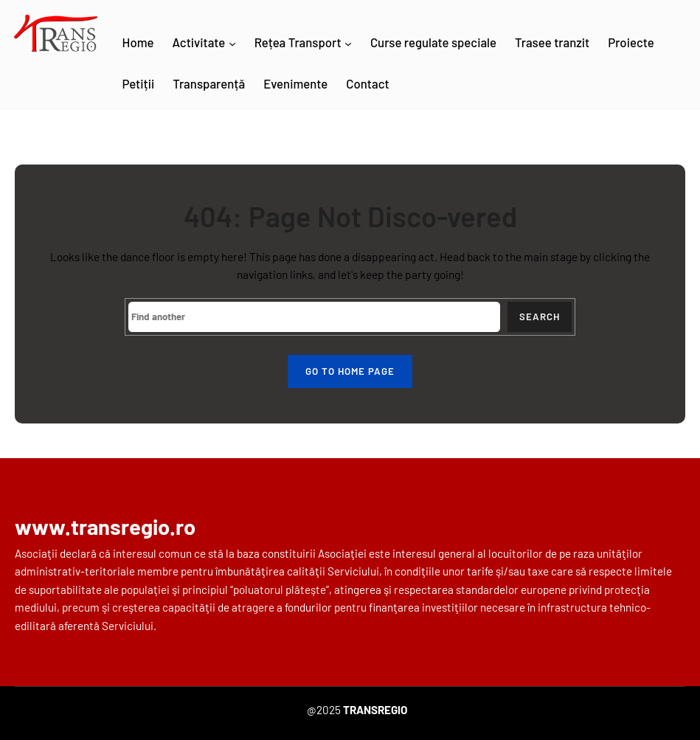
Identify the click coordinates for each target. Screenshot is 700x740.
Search (540, 317)
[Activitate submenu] (232, 44)
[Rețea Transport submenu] (348, 44)
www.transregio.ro (105, 526)
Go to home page (350, 371)
